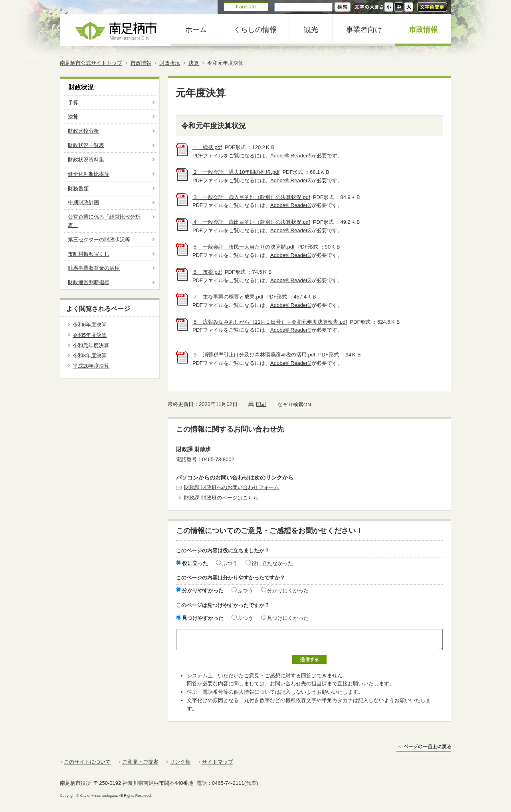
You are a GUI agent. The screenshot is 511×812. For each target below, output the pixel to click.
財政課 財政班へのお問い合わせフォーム (232, 487)
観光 (311, 30)
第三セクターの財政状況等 (99, 240)
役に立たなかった (272, 563)
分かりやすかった (203, 590)
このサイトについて (87, 762)
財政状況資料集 (86, 160)
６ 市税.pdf (207, 272)
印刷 (261, 404)
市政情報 (423, 30)
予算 (73, 102)
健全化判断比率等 (89, 174)
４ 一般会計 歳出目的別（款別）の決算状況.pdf (251, 222)
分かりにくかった (288, 590)
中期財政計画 (83, 202)
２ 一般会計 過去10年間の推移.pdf (236, 172)
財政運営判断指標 (89, 282)
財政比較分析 (83, 131)
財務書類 (78, 188)
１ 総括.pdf (207, 147)
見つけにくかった (288, 618)
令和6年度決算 (90, 325)
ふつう (230, 563)
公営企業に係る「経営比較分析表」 (104, 221)
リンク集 (180, 762)
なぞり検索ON (294, 405)
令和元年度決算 (91, 345)
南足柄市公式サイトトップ (91, 63)
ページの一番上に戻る (424, 748)
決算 (194, 63)
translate (246, 7)
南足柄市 (116, 30)
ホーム (196, 30)
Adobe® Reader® (291, 156)
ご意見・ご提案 (140, 762)
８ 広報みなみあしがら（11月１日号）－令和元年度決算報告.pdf (270, 322)
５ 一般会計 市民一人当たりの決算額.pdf (244, 247)
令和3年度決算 (90, 355)
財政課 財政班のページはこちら (221, 498)
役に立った (195, 563)
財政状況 (170, 63)
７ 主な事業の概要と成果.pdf (228, 297)
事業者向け (364, 30)
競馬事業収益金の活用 (94, 268)
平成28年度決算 (91, 366)
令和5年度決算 (90, 335)
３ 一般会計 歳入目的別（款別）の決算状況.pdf (251, 197)
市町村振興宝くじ (89, 254)
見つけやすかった (203, 618)
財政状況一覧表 (86, 145)
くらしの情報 (255, 30)
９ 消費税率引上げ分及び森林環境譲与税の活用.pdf (254, 355)
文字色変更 (432, 7)
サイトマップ (218, 762)
